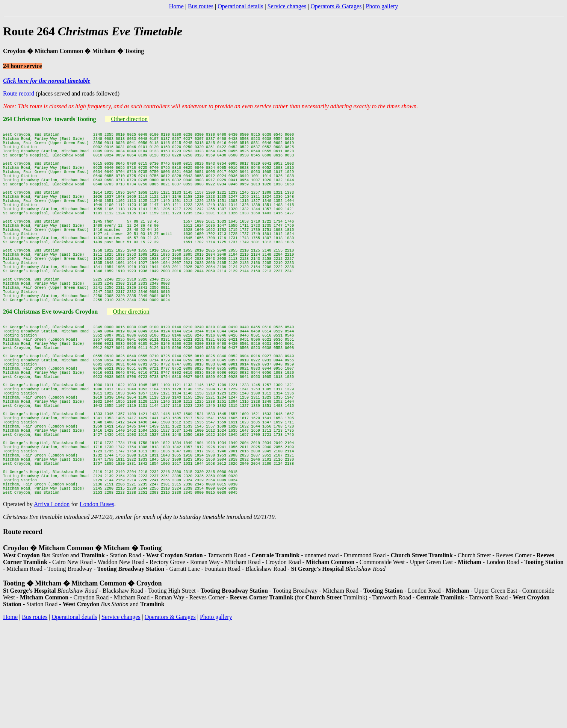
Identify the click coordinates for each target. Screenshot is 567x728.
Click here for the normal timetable (47, 81)
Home (176, 6)
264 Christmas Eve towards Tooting (50, 119)
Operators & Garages (336, 6)
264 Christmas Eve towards (39, 359)
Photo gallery (382, 6)
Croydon (86, 359)
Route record (19, 93)
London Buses (97, 599)
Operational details (240, 6)
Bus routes (201, 6)
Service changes (287, 6)
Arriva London (52, 599)
